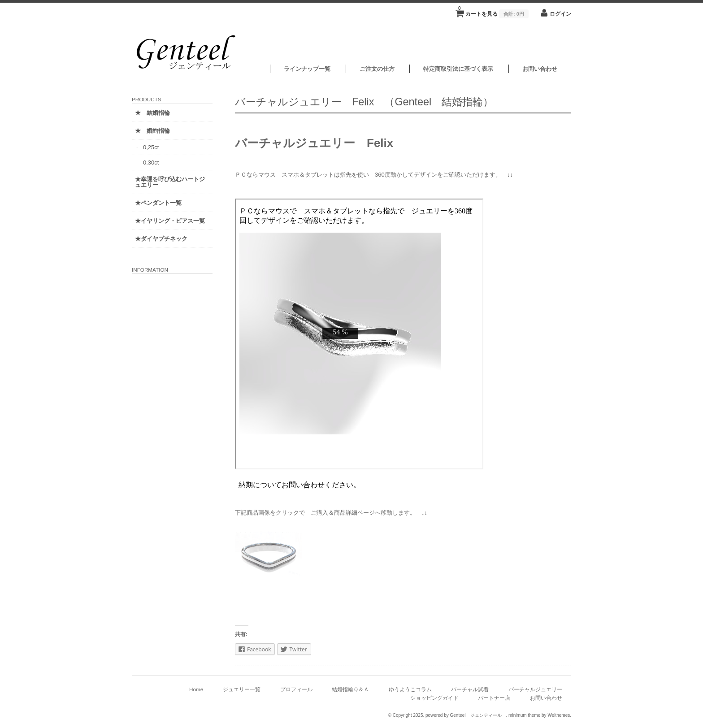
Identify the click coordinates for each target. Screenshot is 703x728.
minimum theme (524, 715)
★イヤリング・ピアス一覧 (170, 221)
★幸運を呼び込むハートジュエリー (170, 182)
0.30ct (151, 162)
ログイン (560, 14)
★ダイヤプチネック (161, 239)
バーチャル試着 (470, 689)
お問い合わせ (540, 69)
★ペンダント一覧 (158, 203)
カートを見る (493, 11)
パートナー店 (494, 698)
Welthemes (559, 715)
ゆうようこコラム (410, 689)
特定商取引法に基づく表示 (458, 69)
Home (196, 689)
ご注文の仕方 (377, 69)
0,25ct (151, 147)
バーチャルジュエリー (535, 689)
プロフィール (296, 689)
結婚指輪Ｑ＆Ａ (350, 689)
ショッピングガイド (434, 698)
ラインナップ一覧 (307, 69)
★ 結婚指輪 (152, 113)
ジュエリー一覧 (242, 689)
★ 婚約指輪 (152, 131)
